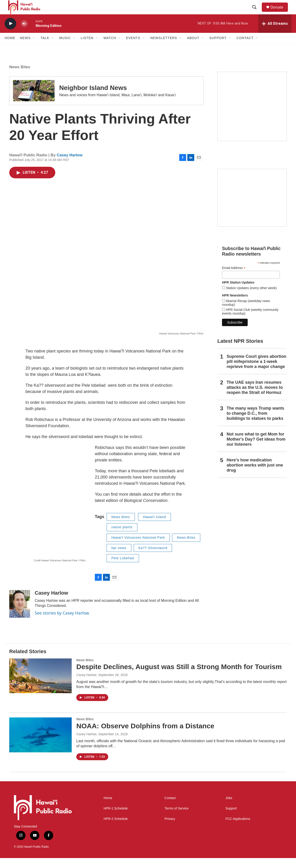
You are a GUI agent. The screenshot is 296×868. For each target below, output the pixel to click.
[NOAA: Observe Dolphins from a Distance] (40, 745)
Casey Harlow (70, 165)
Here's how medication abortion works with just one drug (255, 475)
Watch (110, 48)
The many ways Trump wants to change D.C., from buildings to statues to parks (255, 423)
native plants (122, 537)
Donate (280, 12)
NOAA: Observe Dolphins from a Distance (145, 736)
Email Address (234, 278)
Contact (170, 808)
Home (10, 48)
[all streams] (275, 34)
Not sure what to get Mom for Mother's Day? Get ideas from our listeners (256, 449)
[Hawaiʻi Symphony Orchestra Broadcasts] (252, 116)
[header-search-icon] (256, 12)
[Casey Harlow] (20, 614)
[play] (10, 34)
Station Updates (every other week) (251, 298)
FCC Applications (238, 829)
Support (231, 818)
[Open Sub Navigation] (34, 48)
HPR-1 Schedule (116, 818)
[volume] (24, 34)
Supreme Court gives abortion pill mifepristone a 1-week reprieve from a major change (256, 372)
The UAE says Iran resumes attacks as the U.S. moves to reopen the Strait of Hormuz (255, 397)
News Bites (20, 77)
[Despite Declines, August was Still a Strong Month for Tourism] (40, 686)
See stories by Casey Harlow (62, 623)
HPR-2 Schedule (116, 829)
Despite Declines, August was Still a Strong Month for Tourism (179, 677)
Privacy (170, 829)
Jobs (229, 808)
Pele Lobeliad (123, 568)
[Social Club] (252, 208)
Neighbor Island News (93, 98)
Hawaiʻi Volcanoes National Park (138, 547)
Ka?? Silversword (153, 558)
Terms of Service (176, 818)
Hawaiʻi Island (154, 527)
